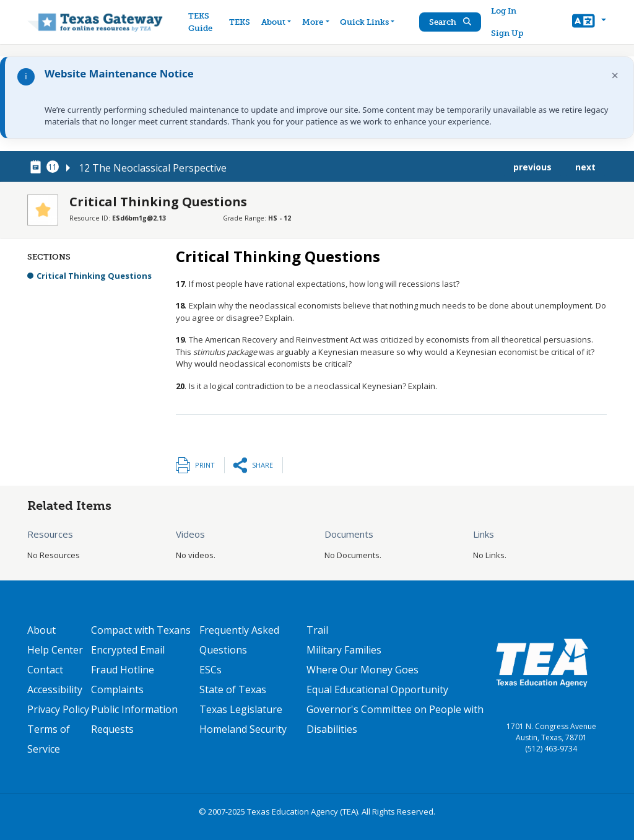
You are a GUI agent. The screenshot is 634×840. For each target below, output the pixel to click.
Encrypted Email (128, 650)
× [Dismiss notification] (615, 75)
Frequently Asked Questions (239, 640)
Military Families (344, 650)
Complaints (117, 689)
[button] (589, 22)
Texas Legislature (241, 709)
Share (263, 465)
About (41, 630)
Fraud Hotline (123, 670)
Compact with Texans (141, 630)
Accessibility (55, 689)
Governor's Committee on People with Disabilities (395, 719)
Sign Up (507, 33)
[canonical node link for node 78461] (38, 167)
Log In (504, 11)
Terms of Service (49, 739)
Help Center (55, 650)
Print (205, 465)
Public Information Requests (134, 719)
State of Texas (233, 689)
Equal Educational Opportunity (377, 689)
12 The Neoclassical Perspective (153, 168)
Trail (317, 630)
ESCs (211, 670)
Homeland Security (243, 729)
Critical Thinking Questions (94, 276)
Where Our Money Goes (363, 670)
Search (450, 22)
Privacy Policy (58, 709)
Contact (45, 670)
